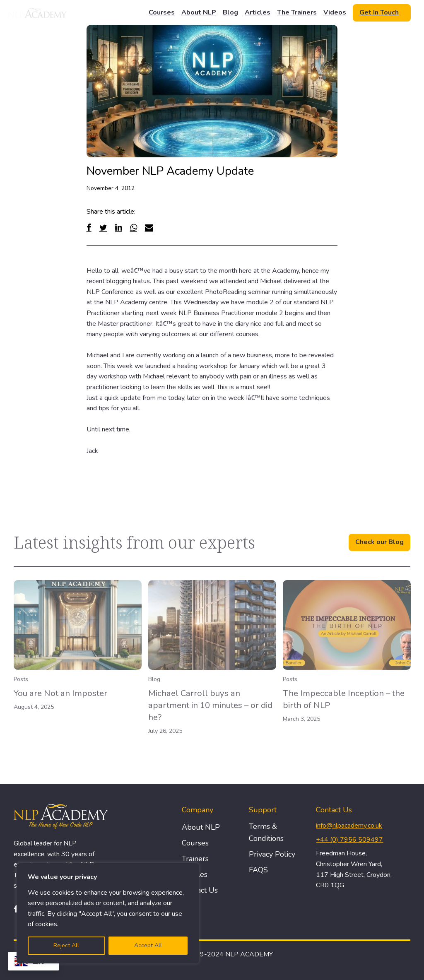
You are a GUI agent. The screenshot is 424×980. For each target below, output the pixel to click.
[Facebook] (89, 228)
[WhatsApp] (134, 228)
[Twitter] (103, 228)
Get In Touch (379, 12)
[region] (108, 913)
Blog (230, 12)
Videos (335, 12)
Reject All (66, 945)
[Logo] (38, 13)
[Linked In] (119, 228)
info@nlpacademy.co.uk (349, 826)
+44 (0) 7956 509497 (349, 840)
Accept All (148, 945)
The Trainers (297, 12)
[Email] (149, 228)
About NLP (199, 12)
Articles (258, 12)
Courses (162, 12)
